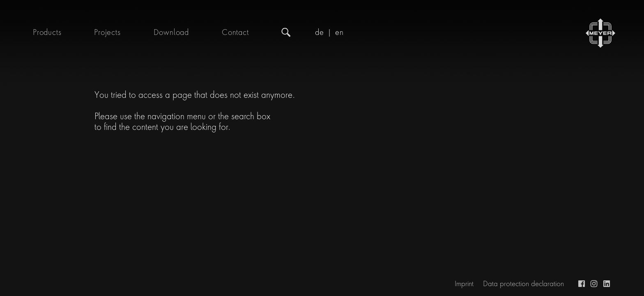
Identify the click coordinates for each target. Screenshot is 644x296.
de (320, 32)
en (339, 32)
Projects (107, 32)
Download (171, 32)
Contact (235, 32)
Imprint (464, 284)
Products (47, 32)
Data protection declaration (523, 284)
